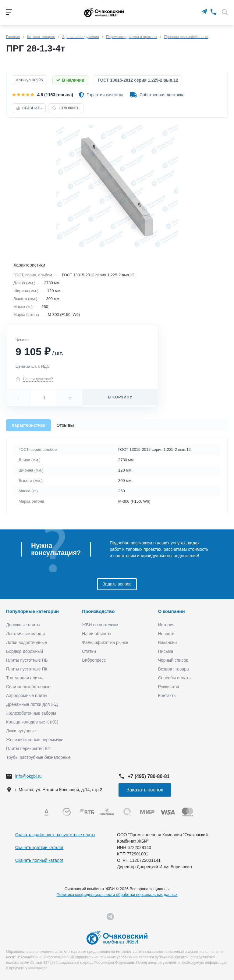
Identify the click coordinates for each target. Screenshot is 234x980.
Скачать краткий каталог (39, 847)
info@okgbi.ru (28, 776)
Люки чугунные (21, 731)
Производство (98, 611)
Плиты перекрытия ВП (28, 748)
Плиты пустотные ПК (27, 669)
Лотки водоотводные (27, 642)
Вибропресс (94, 660)
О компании (172, 611)
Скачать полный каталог (39, 860)
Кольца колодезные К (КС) (32, 722)
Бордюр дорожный (25, 651)
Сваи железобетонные (28, 687)
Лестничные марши (25, 634)
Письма (166, 651)
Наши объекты (96, 634)
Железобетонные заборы (31, 713)
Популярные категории (32, 611)
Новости (166, 634)
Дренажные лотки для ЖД (32, 704)
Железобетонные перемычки (35, 740)
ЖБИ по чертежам (100, 625)
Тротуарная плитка (25, 678)
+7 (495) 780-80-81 (149, 776)
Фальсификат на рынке (105, 642)
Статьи (89, 651)
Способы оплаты (175, 678)
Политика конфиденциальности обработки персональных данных (117, 895)
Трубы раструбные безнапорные (38, 757)
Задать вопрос (117, 584)
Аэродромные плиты (27, 695)
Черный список (173, 660)
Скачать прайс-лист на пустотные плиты (55, 835)
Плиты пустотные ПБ (27, 660)
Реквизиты (169, 687)
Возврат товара (174, 669)
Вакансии (168, 642)
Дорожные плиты (23, 625)
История (166, 625)
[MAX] (195, 12)
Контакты (167, 695)
